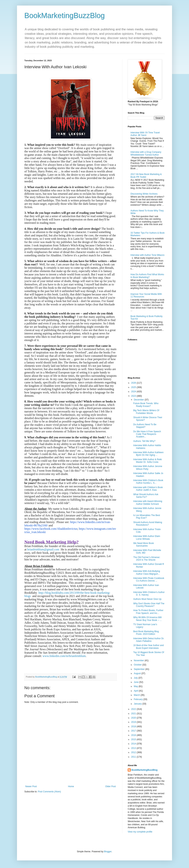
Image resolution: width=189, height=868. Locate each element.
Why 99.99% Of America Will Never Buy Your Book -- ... (147, 619)
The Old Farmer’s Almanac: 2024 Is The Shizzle (147, 559)
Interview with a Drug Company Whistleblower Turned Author (146, 153)
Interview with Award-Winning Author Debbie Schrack (148, 503)
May (136, 686)
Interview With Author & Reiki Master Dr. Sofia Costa (148, 461)
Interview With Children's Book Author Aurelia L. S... (148, 482)
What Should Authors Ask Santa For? (146, 496)
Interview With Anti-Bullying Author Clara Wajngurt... (147, 572)
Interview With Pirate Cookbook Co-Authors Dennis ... (149, 579)
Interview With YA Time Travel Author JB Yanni (145, 134)
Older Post (110, 786)
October (138, 665)
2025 (134, 387)
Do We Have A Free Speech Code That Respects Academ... (147, 434)
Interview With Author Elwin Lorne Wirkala (147, 537)
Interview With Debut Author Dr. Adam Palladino (149, 640)
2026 (134, 383)
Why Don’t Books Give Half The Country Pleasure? (149, 605)
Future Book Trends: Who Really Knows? (146, 405)
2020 (134, 718)
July (136, 678)
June (136, 682)
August (138, 673)
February (139, 699)
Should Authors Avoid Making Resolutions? (148, 524)
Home (71, 786)
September (140, 669)
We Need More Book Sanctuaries (144, 545)
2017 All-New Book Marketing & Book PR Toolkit (146, 176)
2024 (134, 392)
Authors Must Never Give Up (147, 599)
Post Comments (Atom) (49, 792)
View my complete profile (140, 832)
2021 (134, 714)
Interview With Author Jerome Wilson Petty (148, 468)
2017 (134, 731)
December (139, 400)
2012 (134, 752)
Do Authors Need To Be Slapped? (145, 426)
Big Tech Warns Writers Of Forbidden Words (146, 412)
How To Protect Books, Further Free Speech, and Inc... (148, 612)
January (138, 704)
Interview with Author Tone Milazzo (147, 255)
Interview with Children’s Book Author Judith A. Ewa (148, 489)
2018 (134, 727)
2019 (134, 722)
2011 (134, 757)
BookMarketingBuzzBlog (65, 16)
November (139, 660)
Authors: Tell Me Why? (144, 441)
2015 (134, 739)
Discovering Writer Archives (144, 194)
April (136, 691)
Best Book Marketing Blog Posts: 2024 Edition (146, 633)
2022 (134, 709)
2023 (134, 396)
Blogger (108, 852)
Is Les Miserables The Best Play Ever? (147, 517)
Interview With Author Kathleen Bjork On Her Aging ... (148, 454)
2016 (134, 735)
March (137, 695)
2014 (134, 744)
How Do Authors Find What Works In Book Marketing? (147, 276)
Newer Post (31, 786)
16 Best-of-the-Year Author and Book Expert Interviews (148, 647)
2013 (134, 748)
